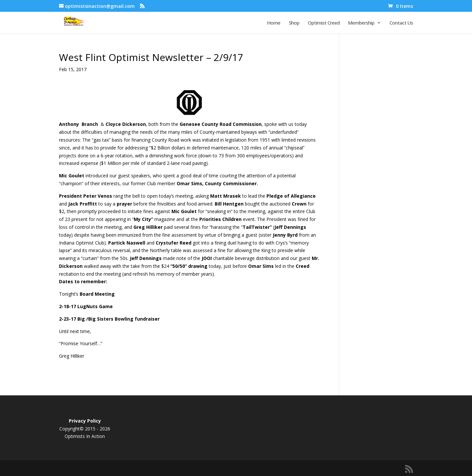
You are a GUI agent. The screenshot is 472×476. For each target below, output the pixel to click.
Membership (361, 23)
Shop (294, 23)
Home (274, 23)
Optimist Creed (324, 23)
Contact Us (401, 23)
